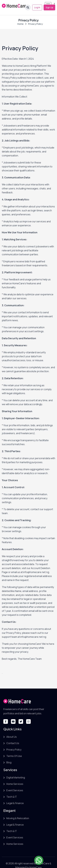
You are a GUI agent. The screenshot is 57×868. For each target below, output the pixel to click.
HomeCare (43, 857)
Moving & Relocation (18, 812)
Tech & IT (12, 791)
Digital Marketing (16, 772)
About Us (12, 731)
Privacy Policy (14, 744)
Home (21, 18)
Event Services (15, 784)
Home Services (15, 778)
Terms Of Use (14, 750)
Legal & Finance (15, 797)
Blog (9, 756)
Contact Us (13, 737)
